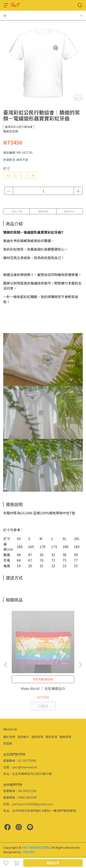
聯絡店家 (53, 863)
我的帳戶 (23, 737)
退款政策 (37, 737)
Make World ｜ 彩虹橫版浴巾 (43, 688)
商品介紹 (17, 211)
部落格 (8, 743)
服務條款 (65, 737)
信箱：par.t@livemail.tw (20, 767)
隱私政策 (51, 737)
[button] (80, 665)
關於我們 (9, 737)
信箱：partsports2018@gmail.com (28, 804)
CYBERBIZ (28, 852)
